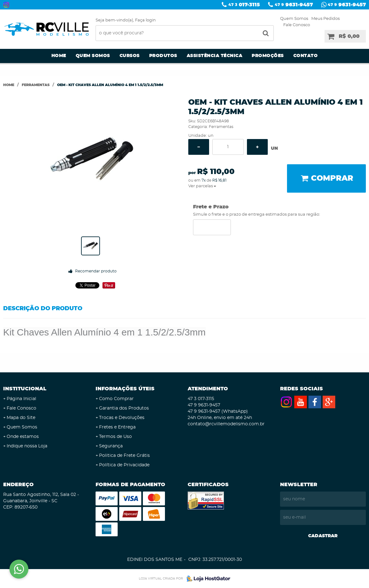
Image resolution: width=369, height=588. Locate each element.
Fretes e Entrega (117, 427)
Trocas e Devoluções (122, 418)
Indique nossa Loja (27, 446)
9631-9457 (294, 5)
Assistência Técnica (215, 56)
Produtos (163, 56)
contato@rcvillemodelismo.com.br (226, 424)
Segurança (111, 446)
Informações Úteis (125, 389)
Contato (306, 56)
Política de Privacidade (124, 465)
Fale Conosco (297, 25)
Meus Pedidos (325, 19)
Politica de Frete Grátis (124, 456)
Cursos (130, 56)
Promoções (268, 56)
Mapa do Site (21, 418)
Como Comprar (116, 399)
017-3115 (244, 5)
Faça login (145, 20)
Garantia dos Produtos (124, 408)
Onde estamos (23, 437)
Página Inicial (21, 399)
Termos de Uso (115, 437)
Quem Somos (294, 19)
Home (59, 56)
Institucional (25, 389)
